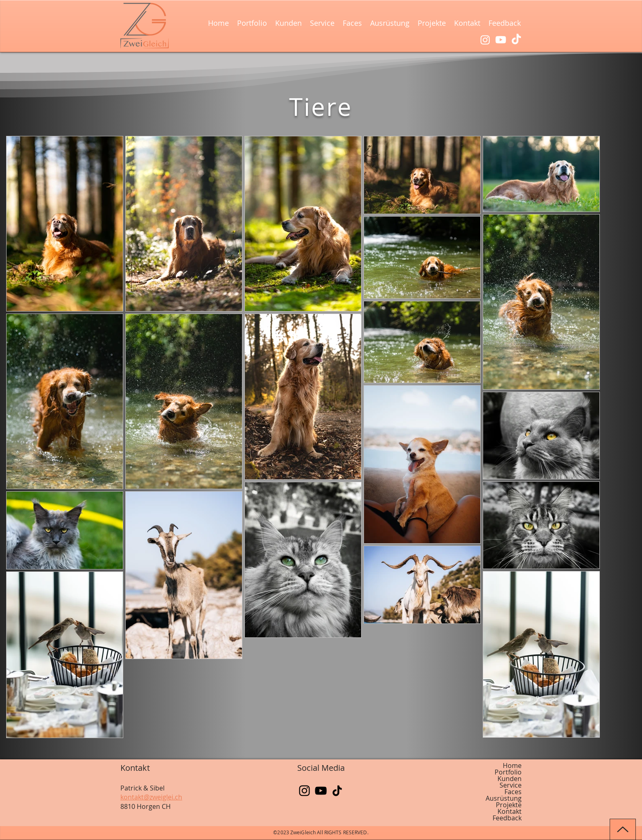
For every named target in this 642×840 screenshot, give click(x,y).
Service (511, 785)
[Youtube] (501, 40)
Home (512, 765)
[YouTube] (321, 791)
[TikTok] (516, 40)
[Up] (623, 829)
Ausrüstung (504, 798)
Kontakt (510, 811)
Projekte (509, 805)
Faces (513, 792)
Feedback (507, 818)
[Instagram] (485, 40)
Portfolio (508, 772)
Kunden (510, 779)
